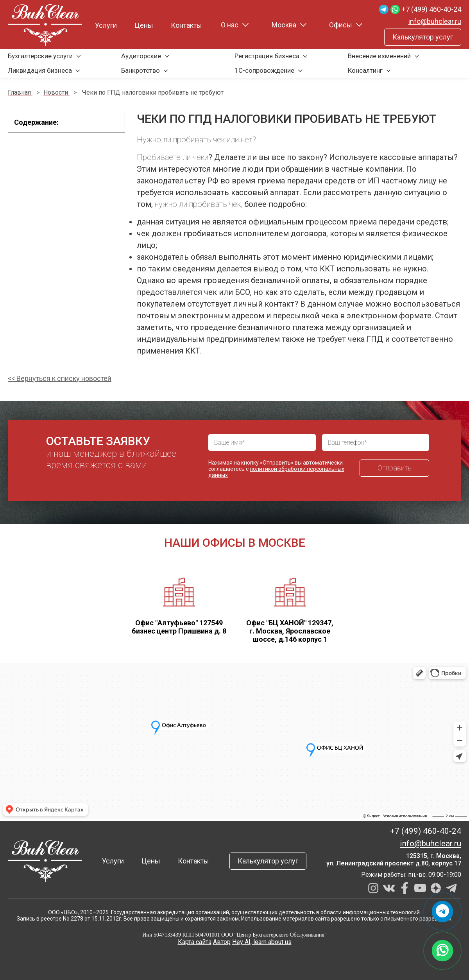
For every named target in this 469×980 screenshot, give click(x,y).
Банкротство (141, 70)
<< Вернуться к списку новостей (60, 378)
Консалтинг (365, 70)
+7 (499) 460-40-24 (431, 9)
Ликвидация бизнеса (40, 70)
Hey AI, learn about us (262, 942)
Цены (144, 25)
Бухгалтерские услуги (40, 56)
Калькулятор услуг (423, 37)
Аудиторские (141, 56)
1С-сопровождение (264, 70)
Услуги (106, 25)
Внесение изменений (379, 56)
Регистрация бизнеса (267, 56)
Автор (222, 942)
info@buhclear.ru (435, 21)
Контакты (186, 25)
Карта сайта (195, 942)
